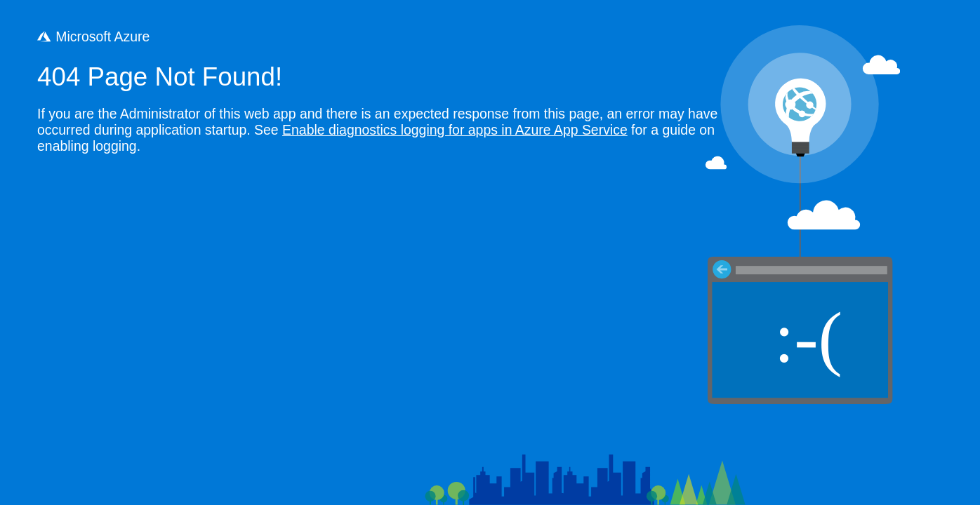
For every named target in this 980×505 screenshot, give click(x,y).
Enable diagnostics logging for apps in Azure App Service (455, 130)
